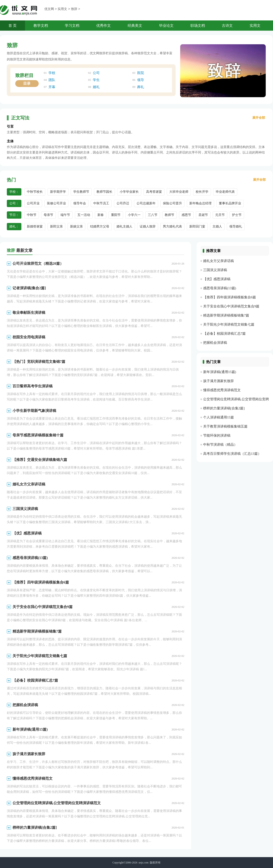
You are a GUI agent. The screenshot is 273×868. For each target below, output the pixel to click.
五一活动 (84, 215)
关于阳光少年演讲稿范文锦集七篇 (40, 656)
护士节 (237, 215)
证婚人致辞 (148, 226)
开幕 (52, 87)
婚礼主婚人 (124, 226)
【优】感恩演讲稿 (27, 533)
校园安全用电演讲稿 (29, 337)
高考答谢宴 (154, 192)
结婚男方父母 (100, 226)
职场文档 (198, 26)
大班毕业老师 (179, 192)
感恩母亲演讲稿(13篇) (30, 558)
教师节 (169, 215)
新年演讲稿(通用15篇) (30, 729)
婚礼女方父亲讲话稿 (29, 484)
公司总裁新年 (146, 203)
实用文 (62, 9)
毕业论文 (166, 26)
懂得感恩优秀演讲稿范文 (33, 778)
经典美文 (135, 26)
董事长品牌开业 (230, 203)
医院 (141, 73)
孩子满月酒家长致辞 (29, 754)
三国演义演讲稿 (25, 509)
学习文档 (72, 26)
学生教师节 (81, 192)
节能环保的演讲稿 (217, 435)
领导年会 (80, 203)
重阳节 (116, 215)
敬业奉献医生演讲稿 (29, 313)
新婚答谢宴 (35, 226)
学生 (96, 80)
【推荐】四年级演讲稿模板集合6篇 (41, 582)
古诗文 (227, 26)
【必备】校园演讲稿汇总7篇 (35, 680)
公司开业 (33, 203)
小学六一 (134, 215)
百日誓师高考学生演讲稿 (33, 386)
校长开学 (202, 192)
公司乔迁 (123, 203)
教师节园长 (104, 192)
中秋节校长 (35, 192)
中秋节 (32, 215)
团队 (52, 80)
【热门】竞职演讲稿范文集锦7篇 (39, 362)
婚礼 (96, 87)
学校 (52, 73)
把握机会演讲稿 (25, 705)
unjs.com (144, 863)
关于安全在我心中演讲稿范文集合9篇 (43, 607)
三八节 (153, 215)
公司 (96, 73)
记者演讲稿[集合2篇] (29, 288)
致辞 (74, 9)
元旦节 (220, 215)
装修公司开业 (56, 203)
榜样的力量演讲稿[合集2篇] (35, 827)
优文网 (49, 9)
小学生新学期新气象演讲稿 (34, 411)
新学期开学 (58, 192)
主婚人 (217, 226)
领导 (141, 80)
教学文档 (41, 26)
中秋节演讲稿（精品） (220, 445)
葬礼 (141, 87)
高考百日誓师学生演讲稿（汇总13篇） (232, 454)
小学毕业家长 (129, 192)
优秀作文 (104, 26)
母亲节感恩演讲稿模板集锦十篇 (38, 435)
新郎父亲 (56, 226)
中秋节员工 (101, 203)
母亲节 (48, 215)
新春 (101, 215)
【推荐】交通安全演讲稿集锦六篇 (40, 460)
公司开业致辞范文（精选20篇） (38, 263)
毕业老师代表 (225, 192)
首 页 (13, 26)
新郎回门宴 (197, 226)
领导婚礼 (236, 226)
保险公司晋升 (172, 203)
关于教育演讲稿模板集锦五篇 (225, 426)
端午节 (65, 215)
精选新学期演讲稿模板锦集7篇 (37, 631)
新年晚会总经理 (200, 203)
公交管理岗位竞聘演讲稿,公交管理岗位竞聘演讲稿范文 (57, 803)
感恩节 (186, 215)
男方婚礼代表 (172, 226)
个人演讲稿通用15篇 (219, 417)
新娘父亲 (76, 226)
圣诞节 (203, 215)
